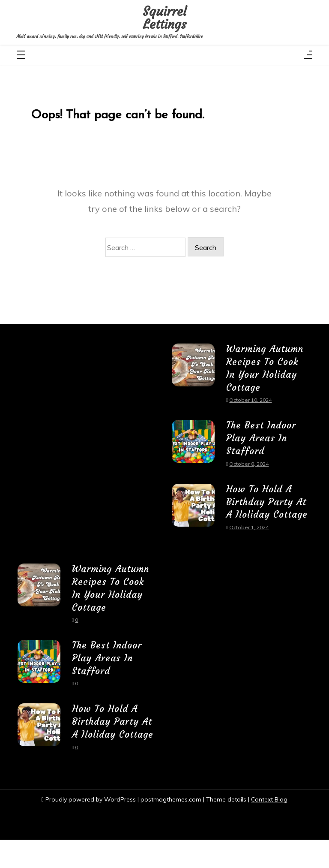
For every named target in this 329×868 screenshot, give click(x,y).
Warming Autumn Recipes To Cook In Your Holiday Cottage (265, 370)
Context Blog (269, 827)
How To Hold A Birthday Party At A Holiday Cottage (266, 510)
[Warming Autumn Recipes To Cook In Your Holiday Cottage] (193, 378)
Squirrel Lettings (164, 18)
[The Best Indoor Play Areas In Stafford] (193, 448)
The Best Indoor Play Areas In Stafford (262, 439)
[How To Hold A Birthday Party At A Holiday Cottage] (193, 518)
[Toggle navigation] (21, 56)
